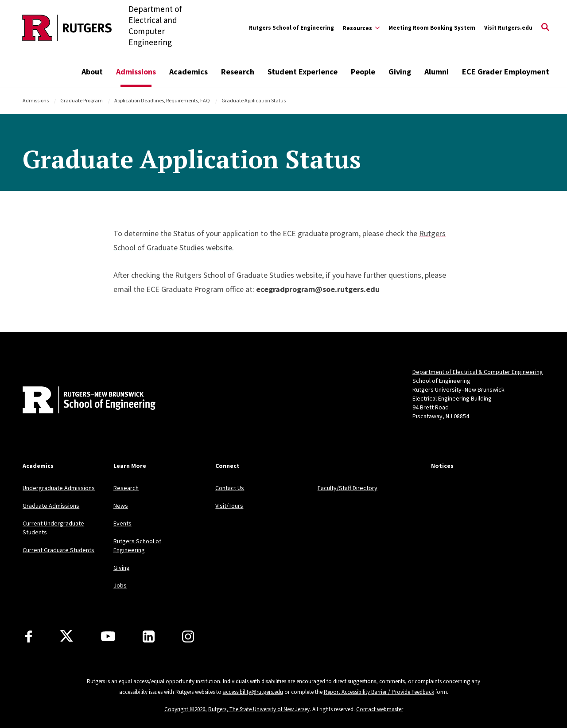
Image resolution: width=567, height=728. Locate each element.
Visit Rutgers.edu (508, 28)
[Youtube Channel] (108, 636)
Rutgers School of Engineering (291, 28)
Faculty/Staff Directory (348, 488)
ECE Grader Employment (506, 72)
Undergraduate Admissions (59, 488)
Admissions (136, 72)
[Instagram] (188, 637)
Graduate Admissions (51, 506)
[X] (66, 636)
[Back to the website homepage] (67, 28)
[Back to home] (81, 401)
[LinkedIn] (149, 637)
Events (122, 523)
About (92, 72)
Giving (400, 72)
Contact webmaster (380, 709)
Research (238, 72)
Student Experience (303, 72)
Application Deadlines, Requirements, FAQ (162, 100)
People (363, 72)
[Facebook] (29, 637)
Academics (188, 72)
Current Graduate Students (58, 550)
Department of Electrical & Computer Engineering (478, 372)
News (121, 506)
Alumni (437, 72)
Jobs (120, 585)
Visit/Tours (229, 506)
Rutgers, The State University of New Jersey (259, 709)
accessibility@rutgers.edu (253, 692)
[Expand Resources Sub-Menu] (361, 28)
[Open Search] (545, 28)
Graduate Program (82, 100)
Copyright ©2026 (185, 709)
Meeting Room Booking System (432, 28)
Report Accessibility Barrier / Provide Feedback (379, 692)
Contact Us (230, 488)
